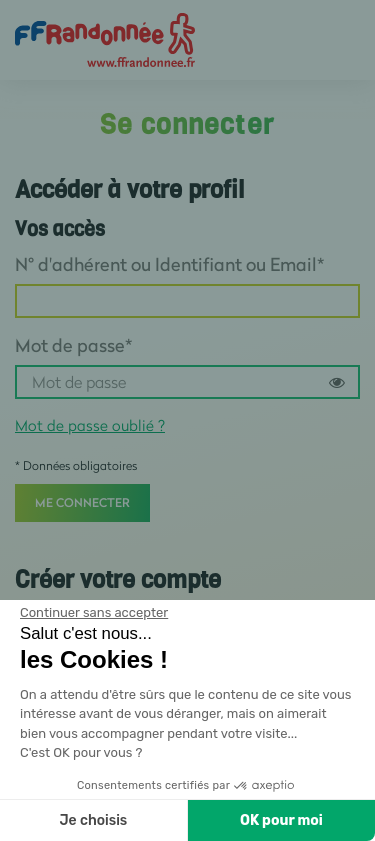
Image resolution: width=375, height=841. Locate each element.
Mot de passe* (73, 345)
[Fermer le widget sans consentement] (94, 613)
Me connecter (82, 502)
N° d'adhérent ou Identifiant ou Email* (169, 264)
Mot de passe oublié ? (90, 425)
